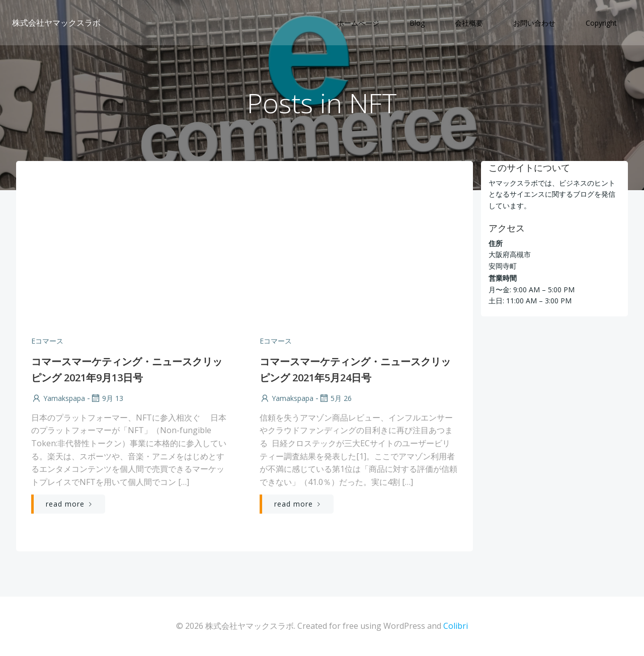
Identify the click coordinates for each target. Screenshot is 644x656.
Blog (417, 23)
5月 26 (335, 398)
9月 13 (107, 398)
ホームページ (358, 23)
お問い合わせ (534, 23)
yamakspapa (58, 398)
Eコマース (47, 341)
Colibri (456, 626)
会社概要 (469, 23)
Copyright (601, 23)
